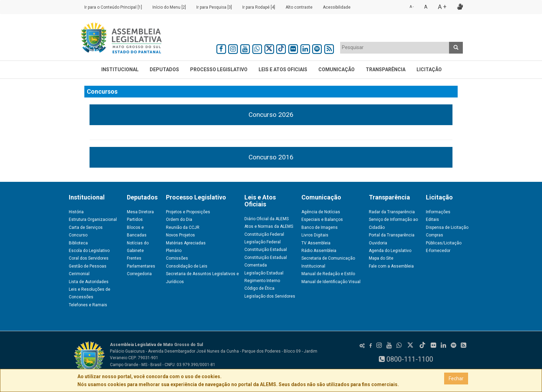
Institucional (120, 69)
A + (442, 7)
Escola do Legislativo (89, 251)
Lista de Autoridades (89, 282)
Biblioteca (78, 243)
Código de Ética (259, 288)
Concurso (78, 235)
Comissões (177, 258)
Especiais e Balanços (322, 220)
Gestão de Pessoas (88, 266)
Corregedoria (139, 274)
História (76, 212)
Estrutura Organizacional (93, 220)
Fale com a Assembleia (391, 266)
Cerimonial (79, 274)
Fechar (456, 379)
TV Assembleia (316, 243)
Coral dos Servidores (89, 258)
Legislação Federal (263, 242)
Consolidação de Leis (187, 266)
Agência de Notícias (321, 212)
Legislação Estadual (264, 273)
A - (412, 7)
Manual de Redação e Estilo (328, 274)
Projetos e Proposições (188, 212)
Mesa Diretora (140, 212)
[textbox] (395, 47)
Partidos (135, 220)
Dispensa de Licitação (447, 227)
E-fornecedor (438, 251)
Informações (438, 212)
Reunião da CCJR (183, 227)
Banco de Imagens (320, 227)
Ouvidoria (378, 243)
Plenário (174, 251)
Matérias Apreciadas (186, 243)
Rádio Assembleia (319, 251)
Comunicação (337, 69)
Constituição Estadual (266, 250)
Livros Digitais (315, 235)
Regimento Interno (262, 281)
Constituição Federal (264, 234)
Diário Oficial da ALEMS (267, 219)
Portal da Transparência (392, 235)
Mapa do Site (381, 258)
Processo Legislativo (219, 69)
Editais (432, 220)
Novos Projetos (180, 235)
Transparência (386, 69)
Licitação (429, 69)
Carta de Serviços (86, 227)
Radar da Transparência (392, 212)
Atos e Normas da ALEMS (269, 226)
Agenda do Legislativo (390, 251)
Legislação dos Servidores (270, 296)
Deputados (164, 69)
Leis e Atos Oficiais (283, 69)
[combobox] (395, 48)
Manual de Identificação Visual (331, 282)
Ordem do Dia (179, 220)
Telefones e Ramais (88, 305)
